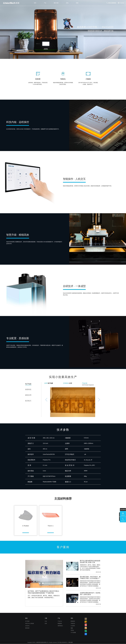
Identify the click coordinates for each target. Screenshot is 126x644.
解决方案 (56, 3)
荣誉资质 (27, 628)
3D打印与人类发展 (30, 623)
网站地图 (71, 642)
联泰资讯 (73, 621)
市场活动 (73, 623)
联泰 (77, 3)
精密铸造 (28, 389)
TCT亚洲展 (73, 633)
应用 (46, 623)
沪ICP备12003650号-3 (62, 642)
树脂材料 (60, 623)
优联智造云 (60, 626)
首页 (35, 3)
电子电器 (28, 384)
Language (122, 3)
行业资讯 (73, 626)
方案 (46, 618)
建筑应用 (28, 395)
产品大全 (60, 621)
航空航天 (28, 401)
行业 (46, 621)
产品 (45, 3)
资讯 (67, 3)
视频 (72, 628)
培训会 (72, 630)
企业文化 (27, 626)
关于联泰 (27, 621)
